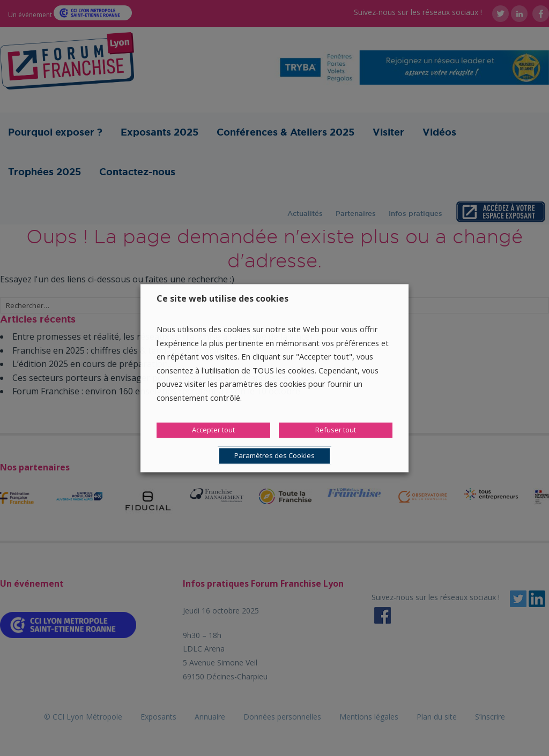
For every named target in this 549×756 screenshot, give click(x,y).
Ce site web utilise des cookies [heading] (222, 298)
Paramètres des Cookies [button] (274, 455)
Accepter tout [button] (213, 430)
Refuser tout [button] (336, 430)
